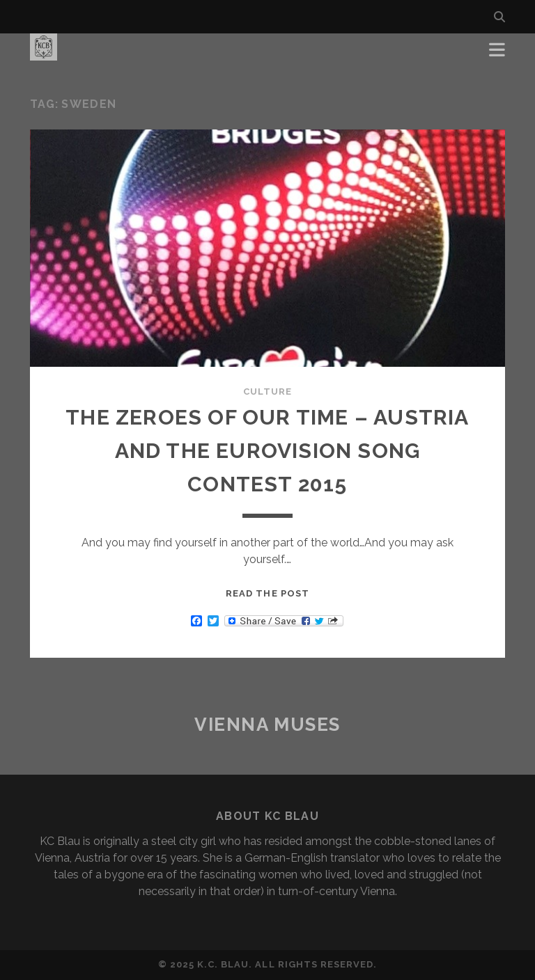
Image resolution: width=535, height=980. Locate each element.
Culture (267, 392)
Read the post (267, 593)
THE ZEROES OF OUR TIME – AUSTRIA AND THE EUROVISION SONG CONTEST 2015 (267, 451)
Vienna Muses (267, 725)
